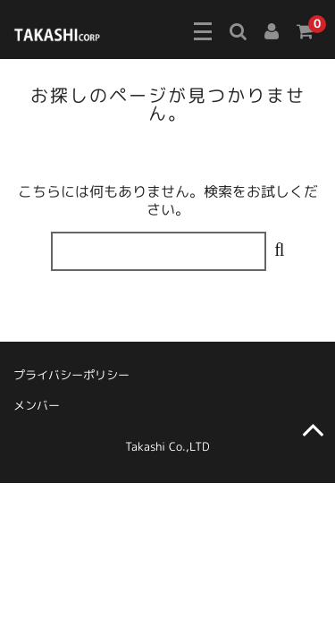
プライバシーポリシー (71, 375)
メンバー (37, 405)
